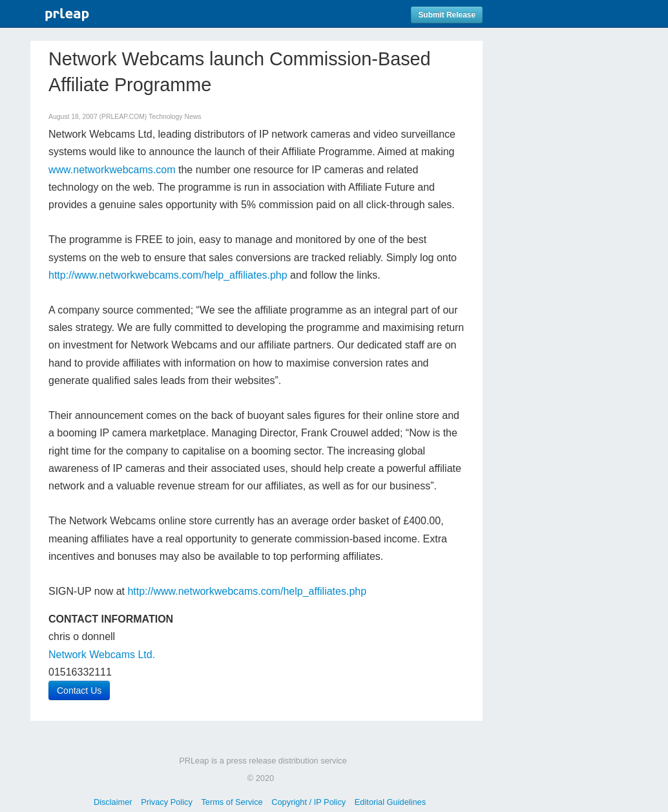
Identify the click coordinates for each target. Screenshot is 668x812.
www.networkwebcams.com (112, 170)
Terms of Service (232, 802)
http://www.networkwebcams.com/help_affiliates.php (168, 275)
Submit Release (447, 15)
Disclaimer (113, 802)
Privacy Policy (167, 802)
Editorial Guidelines (390, 802)
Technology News (175, 117)
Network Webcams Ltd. (102, 655)
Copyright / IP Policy (308, 802)
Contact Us (79, 690)
